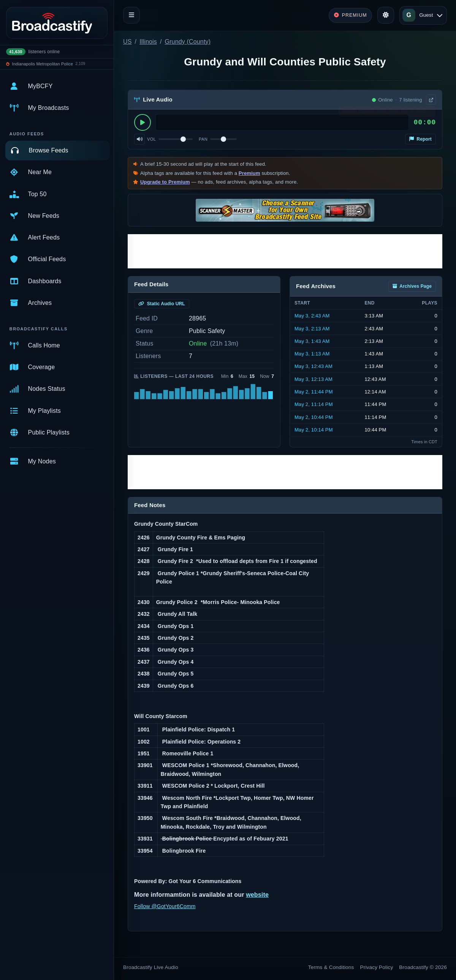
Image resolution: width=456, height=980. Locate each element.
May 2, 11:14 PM (314, 404)
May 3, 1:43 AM (312, 341)
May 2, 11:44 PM (314, 392)
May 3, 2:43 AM (312, 316)
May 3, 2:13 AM (312, 329)
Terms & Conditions (331, 967)
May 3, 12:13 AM (313, 379)
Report (420, 139)
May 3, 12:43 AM (313, 366)
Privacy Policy (377, 967)
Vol (151, 139)
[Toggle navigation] (131, 15)
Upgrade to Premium (165, 182)
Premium (249, 173)
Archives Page (412, 286)
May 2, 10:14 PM (314, 430)
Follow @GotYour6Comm (165, 906)
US (127, 42)
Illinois (148, 42)
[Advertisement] (285, 251)
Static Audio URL (162, 304)
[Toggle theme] (386, 15)
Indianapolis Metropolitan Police (43, 64)
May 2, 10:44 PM (314, 417)
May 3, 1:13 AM (312, 354)
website (257, 895)
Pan (203, 139)
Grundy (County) (188, 42)
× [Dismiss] (430, 113)
